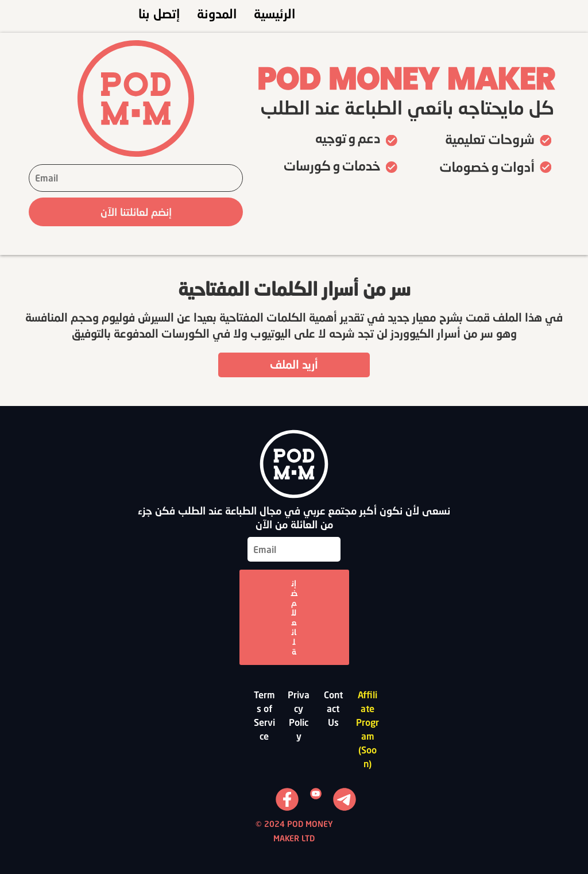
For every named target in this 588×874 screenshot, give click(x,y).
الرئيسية (274, 13)
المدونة (217, 13)
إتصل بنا (159, 13)
